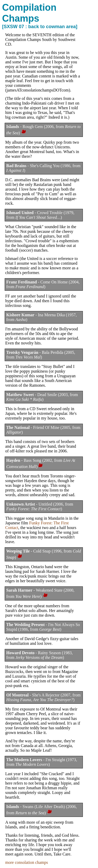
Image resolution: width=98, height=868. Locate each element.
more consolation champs (27, 862)
